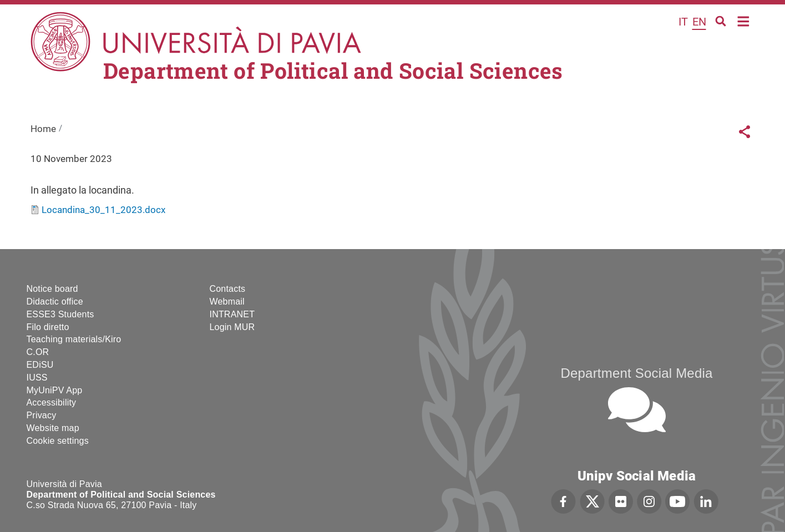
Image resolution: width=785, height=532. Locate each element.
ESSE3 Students (60, 314)
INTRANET (232, 314)
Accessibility (52, 402)
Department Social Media (636, 373)
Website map (53, 428)
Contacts (228, 289)
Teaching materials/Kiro (74, 339)
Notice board (52, 289)
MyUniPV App (55, 390)
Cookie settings (58, 441)
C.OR (38, 352)
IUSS (37, 378)
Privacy (42, 415)
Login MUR (232, 327)
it (683, 22)
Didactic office (55, 302)
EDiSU (40, 365)
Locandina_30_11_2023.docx (103, 210)
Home (744, 20)
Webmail (227, 302)
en (699, 22)
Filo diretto (48, 327)
